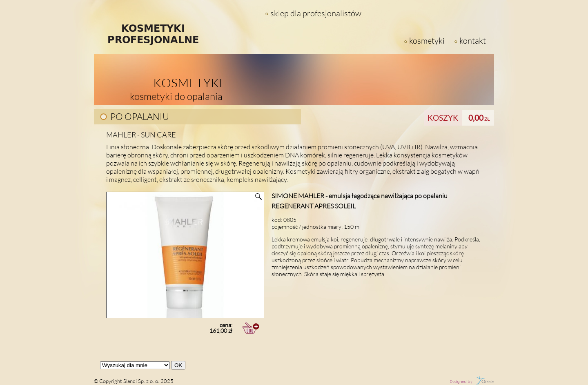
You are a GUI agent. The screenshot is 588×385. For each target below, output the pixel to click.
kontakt (473, 41)
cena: (169, 328)
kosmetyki (427, 41)
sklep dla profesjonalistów (316, 13)
